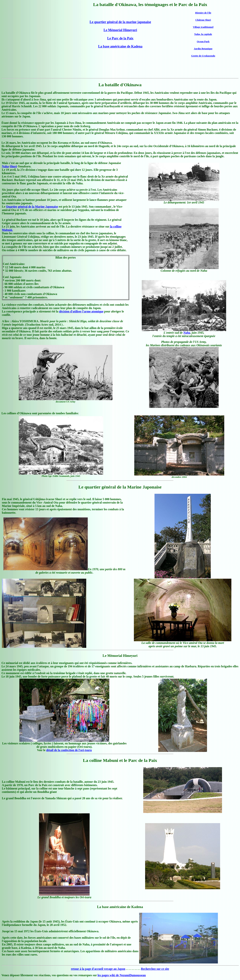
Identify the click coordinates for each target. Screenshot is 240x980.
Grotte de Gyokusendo (203, 56)
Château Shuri (203, 20)
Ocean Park (203, 41)
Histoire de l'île (203, 13)
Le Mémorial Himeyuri (120, 30)
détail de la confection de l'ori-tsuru (69, 750)
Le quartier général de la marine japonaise (120, 22)
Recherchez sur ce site (155, 969)
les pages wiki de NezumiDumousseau (122, 975)
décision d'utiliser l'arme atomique (81, 311)
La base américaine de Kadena (120, 46)
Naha (5, 166)
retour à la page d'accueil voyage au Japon (98, 969)
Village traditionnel (203, 27)
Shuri (13, 166)
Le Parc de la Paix (120, 38)
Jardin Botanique (203, 49)
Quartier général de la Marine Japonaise (32, 207)
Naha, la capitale (203, 34)
